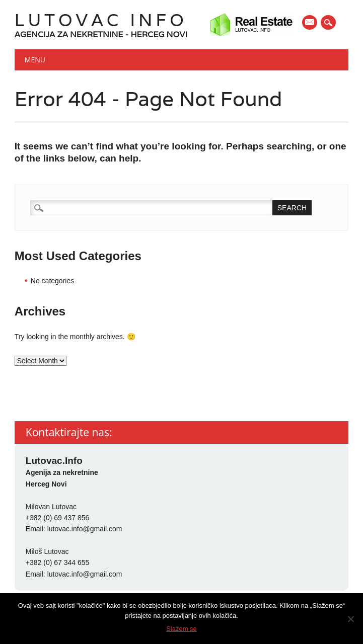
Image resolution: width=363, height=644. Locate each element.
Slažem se (181, 629)
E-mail (310, 23)
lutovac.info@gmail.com (85, 529)
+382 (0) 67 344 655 (58, 562)
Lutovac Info (101, 20)
